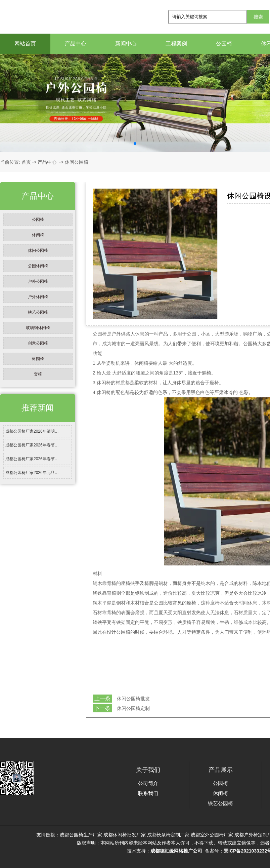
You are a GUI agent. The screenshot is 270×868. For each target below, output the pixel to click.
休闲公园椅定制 (133, 708)
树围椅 (38, 359)
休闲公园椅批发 (133, 699)
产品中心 (76, 44)
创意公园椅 (38, 343)
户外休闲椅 (38, 297)
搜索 (258, 17)
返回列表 (98, 723)
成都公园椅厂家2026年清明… (32, 431)
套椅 (38, 374)
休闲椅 (38, 235)
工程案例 (176, 44)
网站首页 (25, 44)
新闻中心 (126, 44)
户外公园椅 (38, 281)
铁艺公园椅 (38, 312)
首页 (26, 162)
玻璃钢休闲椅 (38, 328)
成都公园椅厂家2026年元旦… (32, 473)
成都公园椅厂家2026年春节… (32, 445)
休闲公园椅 (38, 250)
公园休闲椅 (38, 266)
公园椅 (224, 44)
